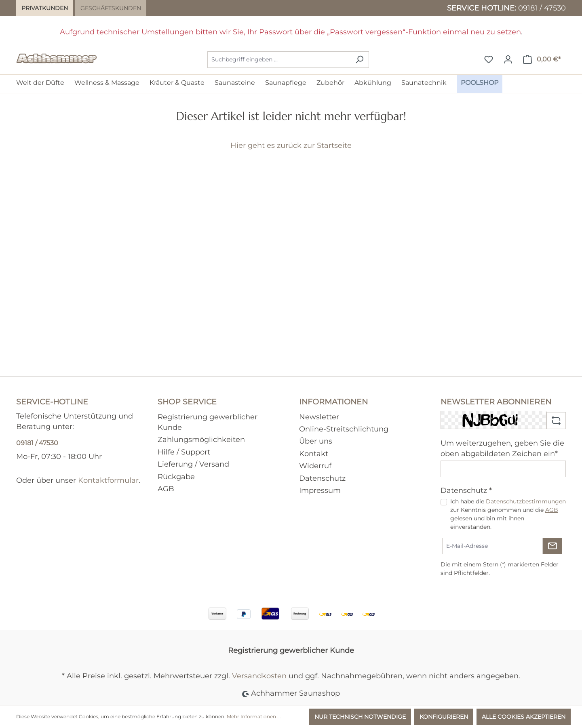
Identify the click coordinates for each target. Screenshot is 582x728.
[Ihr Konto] (508, 59)
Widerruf (315, 466)
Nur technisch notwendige (360, 717)
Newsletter (319, 417)
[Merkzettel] (489, 59)
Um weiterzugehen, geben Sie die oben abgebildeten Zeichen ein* (502, 448)
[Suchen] (360, 60)
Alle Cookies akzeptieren (524, 717)
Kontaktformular (108, 480)
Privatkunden (45, 8)
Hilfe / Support (184, 452)
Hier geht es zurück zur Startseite (291, 145)
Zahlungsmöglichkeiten (201, 439)
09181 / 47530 (542, 8)
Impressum (320, 490)
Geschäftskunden (111, 8)
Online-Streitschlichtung (344, 429)
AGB (166, 489)
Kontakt (314, 453)
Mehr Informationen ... (254, 716)
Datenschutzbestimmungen (526, 501)
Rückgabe (176, 477)
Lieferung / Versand (193, 464)
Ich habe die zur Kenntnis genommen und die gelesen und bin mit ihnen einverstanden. (508, 514)
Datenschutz (322, 478)
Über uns (316, 441)
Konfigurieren (444, 717)
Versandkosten (259, 676)
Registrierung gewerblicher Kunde (291, 650)
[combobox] (279, 60)
